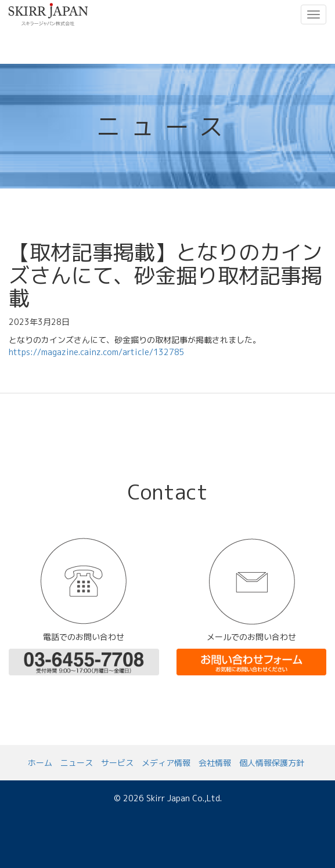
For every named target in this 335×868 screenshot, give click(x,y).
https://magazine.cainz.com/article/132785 (97, 352)
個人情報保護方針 (272, 763)
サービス (117, 763)
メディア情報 (166, 763)
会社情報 (215, 763)
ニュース (77, 763)
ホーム (40, 763)
